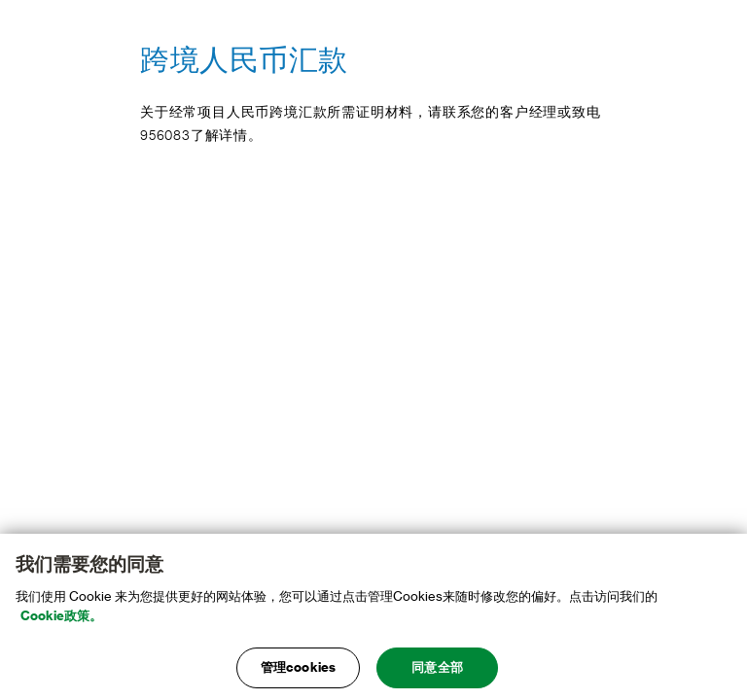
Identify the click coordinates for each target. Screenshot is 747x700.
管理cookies (298, 667)
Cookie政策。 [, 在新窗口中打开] (61, 616)
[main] (373, 617)
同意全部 (437, 667)
